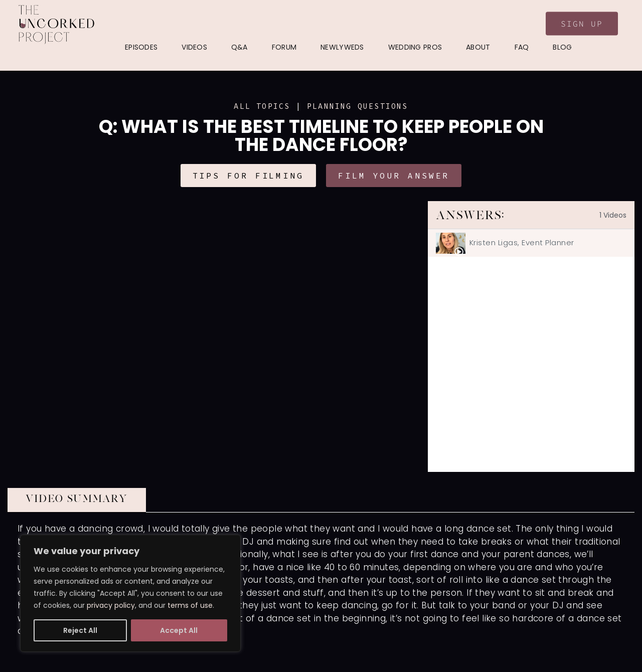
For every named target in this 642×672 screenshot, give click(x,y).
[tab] (531, 243)
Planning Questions (358, 106)
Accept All (179, 630)
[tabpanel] (218, 337)
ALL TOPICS (262, 106)
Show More (33, 656)
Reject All (80, 630)
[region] (130, 593)
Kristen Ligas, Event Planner (522, 242)
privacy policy (111, 605)
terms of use (190, 605)
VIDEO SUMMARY (77, 498)
